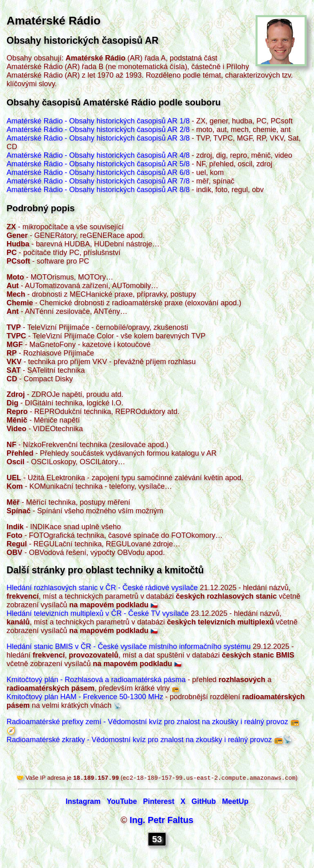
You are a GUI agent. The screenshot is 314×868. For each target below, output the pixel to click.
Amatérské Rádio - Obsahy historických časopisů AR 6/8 (98, 172)
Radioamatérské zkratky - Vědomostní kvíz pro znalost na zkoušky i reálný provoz (139, 740)
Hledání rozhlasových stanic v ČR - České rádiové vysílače (102, 588)
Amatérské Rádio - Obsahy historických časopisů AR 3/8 (98, 138)
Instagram (83, 802)
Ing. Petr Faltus (161, 821)
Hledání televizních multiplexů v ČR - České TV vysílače (98, 613)
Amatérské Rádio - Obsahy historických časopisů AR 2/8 (98, 130)
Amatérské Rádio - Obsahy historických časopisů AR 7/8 (98, 181)
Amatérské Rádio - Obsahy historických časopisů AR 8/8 (98, 190)
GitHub (204, 802)
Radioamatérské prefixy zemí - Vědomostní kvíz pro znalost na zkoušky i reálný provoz (147, 722)
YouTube (122, 802)
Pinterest (159, 802)
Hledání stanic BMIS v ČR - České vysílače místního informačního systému (129, 647)
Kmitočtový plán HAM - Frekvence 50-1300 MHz (85, 697)
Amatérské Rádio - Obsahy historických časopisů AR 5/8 (98, 164)
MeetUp (235, 802)
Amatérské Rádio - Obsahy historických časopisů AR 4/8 (98, 155)
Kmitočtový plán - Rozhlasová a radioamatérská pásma (96, 680)
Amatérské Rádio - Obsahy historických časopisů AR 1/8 (98, 121)
